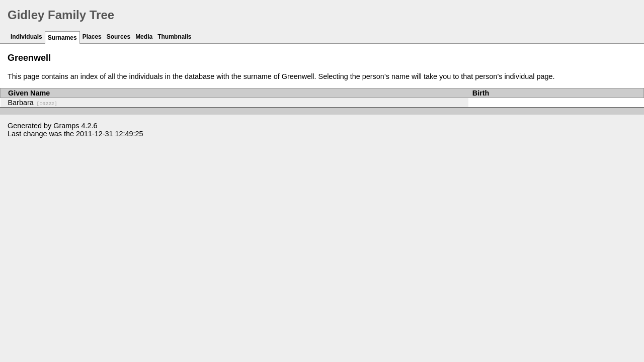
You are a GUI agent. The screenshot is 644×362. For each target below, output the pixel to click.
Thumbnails (174, 37)
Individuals (26, 37)
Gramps (66, 126)
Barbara (33, 103)
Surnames (62, 38)
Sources (118, 37)
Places (92, 37)
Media (144, 37)
